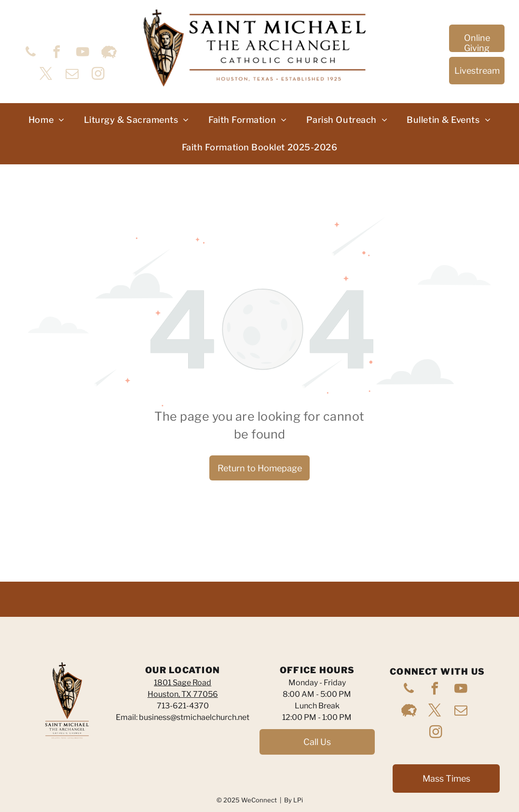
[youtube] (83, 53)
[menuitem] (47, 120)
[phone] (31, 53)
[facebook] (57, 53)
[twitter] (46, 75)
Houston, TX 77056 (183, 694)
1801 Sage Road (183, 683)
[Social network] (109, 53)
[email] (72, 75)
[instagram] (98, 75)
